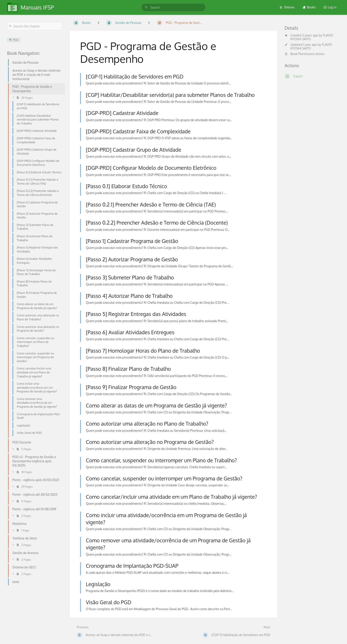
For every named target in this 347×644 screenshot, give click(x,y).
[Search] (146, 7)
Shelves (287, 7)
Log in (330, 7)
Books (309, 7)
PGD (14, 40)
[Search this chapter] (35, 26)
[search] (173, 7)
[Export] (312, 76)
